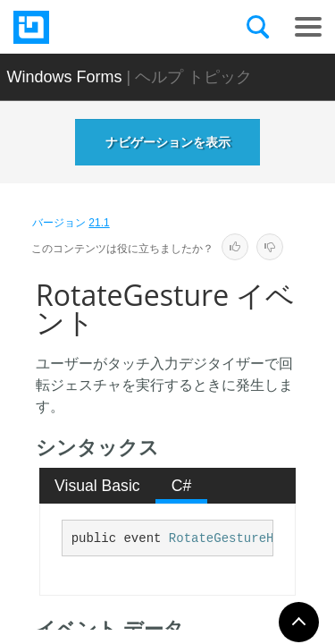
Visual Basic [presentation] (97, 486)
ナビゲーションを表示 (168, 142)
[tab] (98, 486)
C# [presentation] (182, 486)
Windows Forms (65, 77)
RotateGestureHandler (244, 538)
